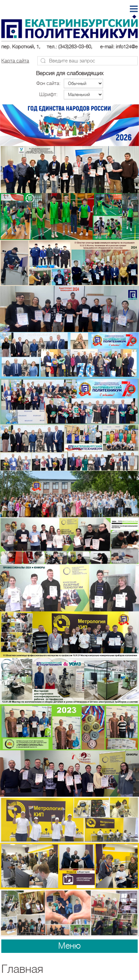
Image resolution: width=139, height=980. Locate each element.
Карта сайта (15, 61)
